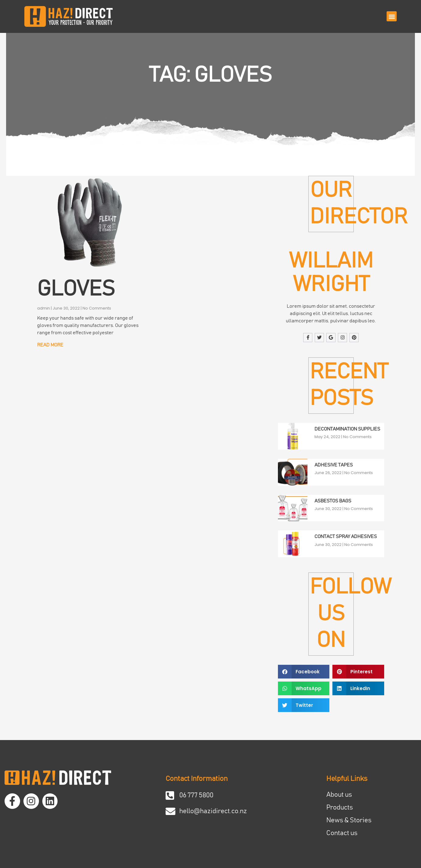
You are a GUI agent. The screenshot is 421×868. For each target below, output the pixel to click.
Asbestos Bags (333, 501)
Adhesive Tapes (334, 465)
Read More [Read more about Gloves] (50, 345)
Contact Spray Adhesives (346, 537)
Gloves (76, 289)
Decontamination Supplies (347, 429)
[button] (392, 16)
